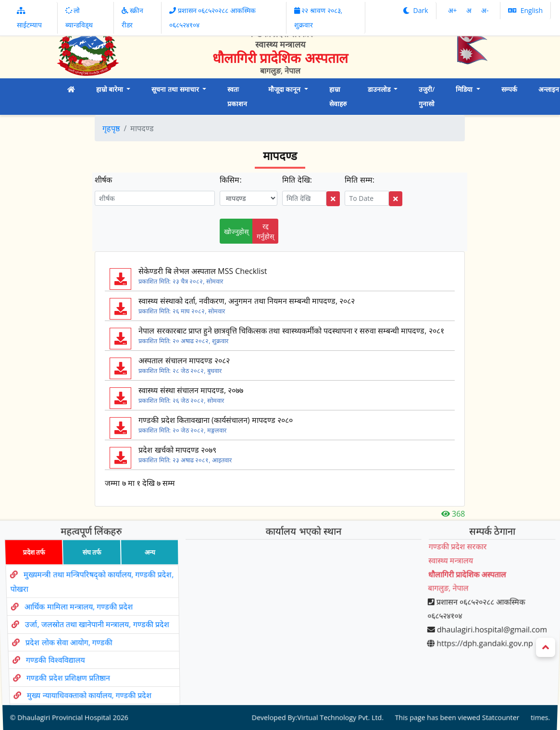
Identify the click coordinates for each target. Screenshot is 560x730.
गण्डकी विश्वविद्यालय (59, 650)
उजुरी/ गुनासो (427, 96)
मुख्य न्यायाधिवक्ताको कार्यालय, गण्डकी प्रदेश (95, 673)
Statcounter (492, 688)
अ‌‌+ (454, 10)
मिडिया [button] (465, 89)
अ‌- (485, 10)
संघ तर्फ (84, 573)
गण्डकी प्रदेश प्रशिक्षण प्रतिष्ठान (74, 662)
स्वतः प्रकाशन (237, 96)
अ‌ (470, 10)
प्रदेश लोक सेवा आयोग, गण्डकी (71, 638)
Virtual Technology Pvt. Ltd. (338, 688)
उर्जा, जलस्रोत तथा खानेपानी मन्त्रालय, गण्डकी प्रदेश (97, 625)
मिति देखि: (297, 180)
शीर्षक (103, 180)
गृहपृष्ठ (111, 128)
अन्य (145, 573)
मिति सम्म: (359, 180)
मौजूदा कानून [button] (285, 89)
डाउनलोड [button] (380, 89)
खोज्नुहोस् (236, 231)
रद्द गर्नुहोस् (265, 231)
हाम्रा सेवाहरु (338, 96)
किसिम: (230, 180)
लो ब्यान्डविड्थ (79, 18)
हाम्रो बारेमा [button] (111, 89)
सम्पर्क (509, 89)
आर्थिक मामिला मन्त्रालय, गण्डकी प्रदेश (76, 613)
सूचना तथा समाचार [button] (176, 89)
